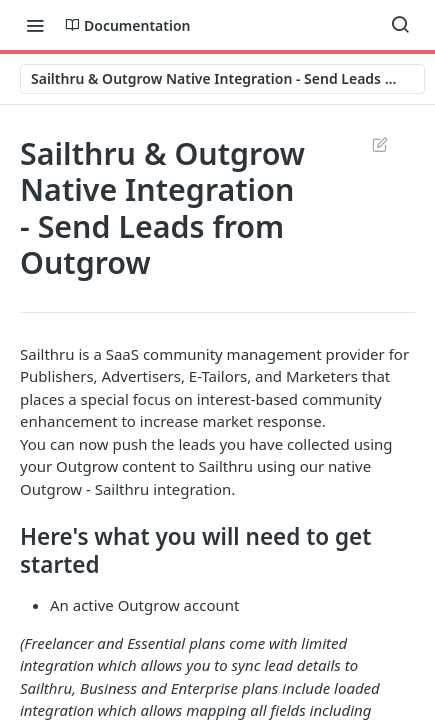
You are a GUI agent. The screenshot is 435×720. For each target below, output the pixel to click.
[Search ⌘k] (400, 25)
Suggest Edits (379, 144)
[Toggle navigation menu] (35, 25)
